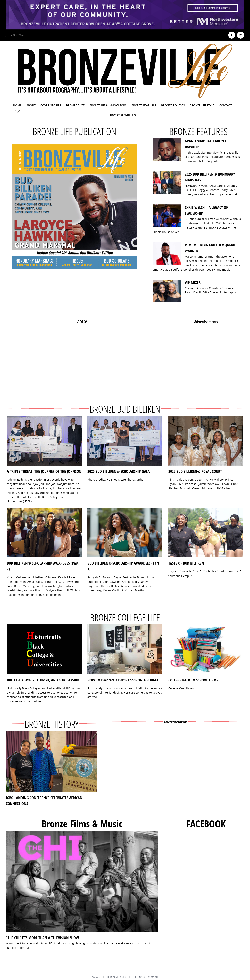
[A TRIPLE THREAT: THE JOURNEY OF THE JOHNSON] (44, 441)
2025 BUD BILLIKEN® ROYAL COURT (195, 471)
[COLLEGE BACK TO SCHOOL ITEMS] (206, 649)
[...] (27, 948)
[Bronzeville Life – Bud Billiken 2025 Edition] (75, 207)
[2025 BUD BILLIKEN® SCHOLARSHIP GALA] (125, 441)
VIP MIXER (193, 282)
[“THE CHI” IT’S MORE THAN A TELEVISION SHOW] (82, 881)
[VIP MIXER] (167, 291)
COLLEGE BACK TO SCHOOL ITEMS (193, 680)
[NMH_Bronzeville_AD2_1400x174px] (125, 2)
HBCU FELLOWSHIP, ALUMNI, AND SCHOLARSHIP (43, 680)
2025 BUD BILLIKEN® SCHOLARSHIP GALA (119, 471)
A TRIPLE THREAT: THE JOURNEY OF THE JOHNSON (44, 471)
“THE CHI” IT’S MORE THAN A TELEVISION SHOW (42, 938)
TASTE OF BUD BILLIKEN (186, 563)
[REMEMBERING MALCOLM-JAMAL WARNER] (167, 253)
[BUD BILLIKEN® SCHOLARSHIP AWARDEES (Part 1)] (125, 533)
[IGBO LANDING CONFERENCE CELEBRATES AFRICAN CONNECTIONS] (52, 761)
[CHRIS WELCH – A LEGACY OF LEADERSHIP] (167, 216)
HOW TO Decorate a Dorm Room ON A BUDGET (123, 680)
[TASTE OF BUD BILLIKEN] (206, 533)
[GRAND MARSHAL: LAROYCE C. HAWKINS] (167, 149)
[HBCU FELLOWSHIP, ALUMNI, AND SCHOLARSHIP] (44, 649)
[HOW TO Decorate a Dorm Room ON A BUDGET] (125, 649)
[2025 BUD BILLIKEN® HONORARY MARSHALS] (167, 183)
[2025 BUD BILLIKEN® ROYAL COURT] (206, 441)
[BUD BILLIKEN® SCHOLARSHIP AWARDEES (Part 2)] (44, 533)
